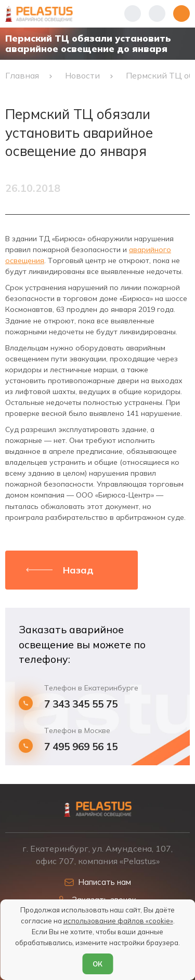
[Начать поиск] (157, 14)
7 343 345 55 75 (81, 704)
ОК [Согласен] (97, 964)
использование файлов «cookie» (118, 921)
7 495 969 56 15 (81, 747)
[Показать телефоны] (133, 14)
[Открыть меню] (181, 14)
